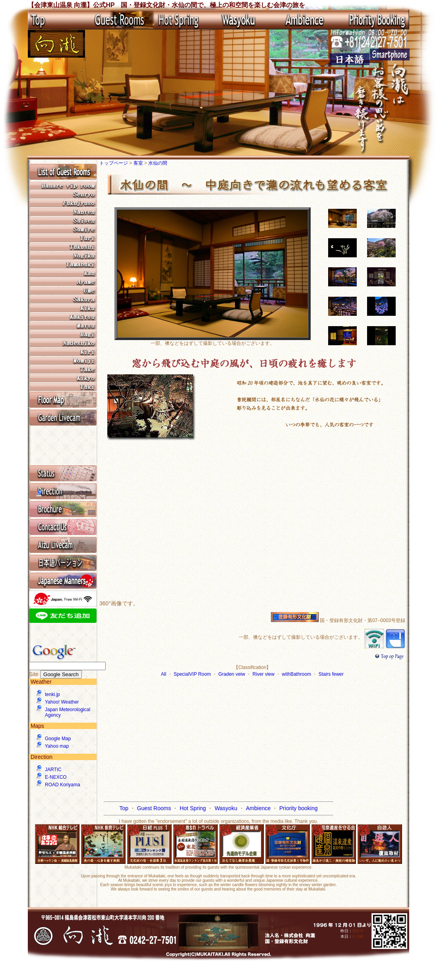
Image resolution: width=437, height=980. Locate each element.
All (164, 674)
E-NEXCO (56, 777)
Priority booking (299, 808)
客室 (139, 163)
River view (264, 674)
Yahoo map (57, 746)
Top (124, 808)
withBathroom (297, 674)
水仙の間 (158, 163)
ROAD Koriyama (63, 785)
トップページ (114, 163)
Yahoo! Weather (62, 702)
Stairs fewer (331, 674)
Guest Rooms (155, 808)
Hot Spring (193, 808)
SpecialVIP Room (193, 674)
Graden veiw (233, 674)
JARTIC (53, 770)
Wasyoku (227, 808)
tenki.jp (52, 694)
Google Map (58, 739)
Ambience (259, 808)
